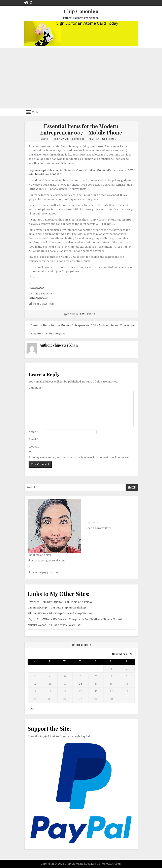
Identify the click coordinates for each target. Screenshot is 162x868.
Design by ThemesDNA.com (103, 864)
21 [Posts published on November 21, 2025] (96, 691)
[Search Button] (31, 3)
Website (34, 447)
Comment (36, 388)
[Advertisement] (81, 78)
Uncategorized (87, 314)
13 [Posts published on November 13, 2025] (80, 684)
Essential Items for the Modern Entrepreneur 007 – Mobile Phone (81, 129)
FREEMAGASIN (39, 298)
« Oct (31, 709)
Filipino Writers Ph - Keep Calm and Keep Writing (60, 613)
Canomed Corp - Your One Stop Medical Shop (57, 608)
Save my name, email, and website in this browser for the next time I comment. (79, 457)
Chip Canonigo (81, 11)
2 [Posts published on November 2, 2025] (127, 669)
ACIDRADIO (36, 288)
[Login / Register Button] (26, 3)
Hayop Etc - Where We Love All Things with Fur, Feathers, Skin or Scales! (75, 619)
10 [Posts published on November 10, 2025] (35, 684)
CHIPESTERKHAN (41, 294)
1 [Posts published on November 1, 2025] (111, 669)
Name (33, 432)
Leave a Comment (109, 139)
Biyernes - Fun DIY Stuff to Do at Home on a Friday (60, 602)
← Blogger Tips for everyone (47, 334)
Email (33, 439)
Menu (36, 112)
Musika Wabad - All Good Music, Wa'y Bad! (54, 625)
